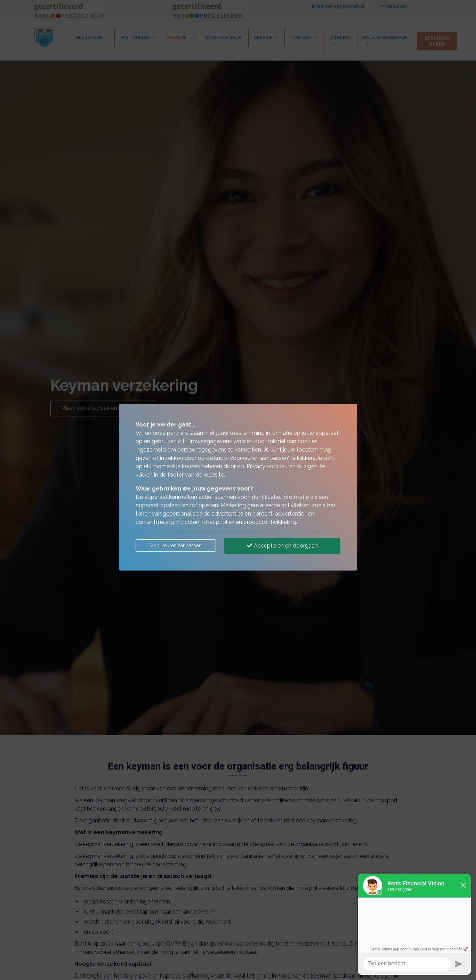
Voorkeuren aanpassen (176, 545)
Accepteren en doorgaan (282, 546)
